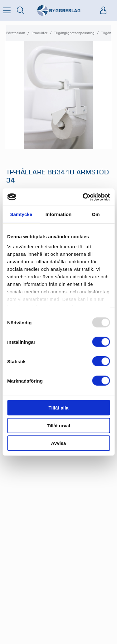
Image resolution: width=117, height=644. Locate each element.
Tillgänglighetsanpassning (74, 33)
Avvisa (59, 443)
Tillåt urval (58, 425)
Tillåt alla (59, 408)
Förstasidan (16, 33)
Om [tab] (96, 214)
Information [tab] (59, 214)
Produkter (39, 33)
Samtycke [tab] (21, 214)
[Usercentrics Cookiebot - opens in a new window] (83, 197)
